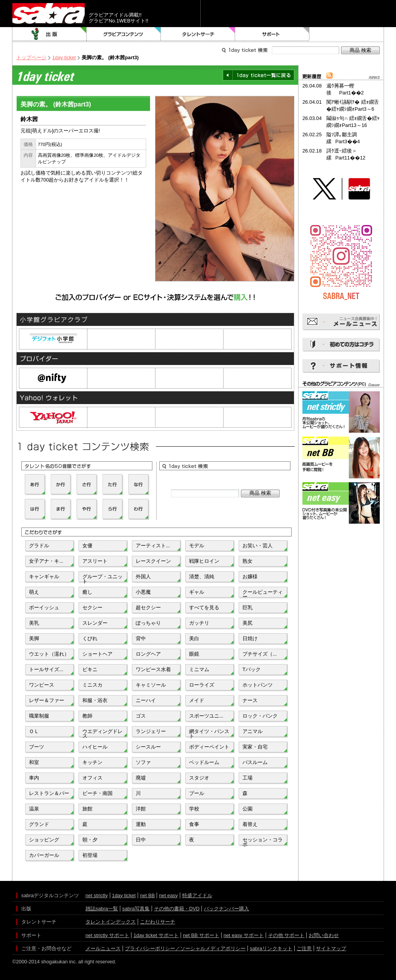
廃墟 (141, 778)
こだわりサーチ (158, 922)
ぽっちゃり (148, 623)
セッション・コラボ (263, 841)
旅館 (87, 809)
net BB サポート (201, 935)
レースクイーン (153, 561)
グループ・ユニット (102, 578)
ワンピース (42, 685)
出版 (49, 34)
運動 (141, 824)
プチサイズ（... (260, 654)
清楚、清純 (202, 577)
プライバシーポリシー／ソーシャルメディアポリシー (185, 948)
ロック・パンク (260, 716)
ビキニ (90, 669)
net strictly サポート (107, 935)
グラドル (39, 546)
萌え (34, 592)
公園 (247, 809)
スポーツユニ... (206, 716)
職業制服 (39, 716)
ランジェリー (151, 731)
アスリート (95, 561)
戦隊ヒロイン (204, 561)
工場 (247, 778)
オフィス (92, 778)
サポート (272, 34)
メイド (197, 700)
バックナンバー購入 (226, 909)
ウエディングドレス (102, 733)
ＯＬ (34, 731)
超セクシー (148, 607)
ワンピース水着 (153, 669)
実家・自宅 (255, 747)
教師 (87, 716)
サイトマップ (331, 948)
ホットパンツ (258, 685)
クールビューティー (263, 594)
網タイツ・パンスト (209, 733)
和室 (34, 762)
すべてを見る (204, 607)
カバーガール (44, 855)
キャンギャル (44, 577)
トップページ (31, 57)
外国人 (143, 577)
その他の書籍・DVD (177, 909)
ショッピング (44, 840)
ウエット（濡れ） (49, 654)
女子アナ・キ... (46, 561)
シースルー (148, 747)
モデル (197, 546)
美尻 (247, 623)
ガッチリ (199, 623)
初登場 (90, 855)
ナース (250, 700)
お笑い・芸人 (258, 546)
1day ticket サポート (156, 935)
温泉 (34, 809)
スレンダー (95, 623)
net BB (147, 895)
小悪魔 (143, 592)
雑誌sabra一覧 (102, 909)
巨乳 (247, 607)
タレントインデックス (111, 922)
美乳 (34, 623)
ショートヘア (97, 654)
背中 (141, 638)
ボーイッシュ (44, 607)
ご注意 (304, 948)
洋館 (141, 809)
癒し (87, 592)
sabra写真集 (136, 909)
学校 (194, 809)
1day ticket (64, 57)
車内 (34, 778)
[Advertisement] (341, 560)
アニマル (253, 731)
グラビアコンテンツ (124, 34)
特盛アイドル (197, 895)
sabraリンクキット (271, 948)
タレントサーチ (198, 34)
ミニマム (199, 669)
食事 (194, 824)
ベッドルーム (204, 762)
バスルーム (255, 762)
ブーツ (37, 747)
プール (197, 793)
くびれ (90, 638)
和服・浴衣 (95, 700)
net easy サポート (244, 935)
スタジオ (199, 778)
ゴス (141, 716)
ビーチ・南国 (97, 793)
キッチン (92, 762)
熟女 (247, 561)
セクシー (92, 607)
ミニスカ (92, 685)
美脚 (34, 638)
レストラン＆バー (49, 793)
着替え (250, 824)
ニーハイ (146, 700)
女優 (87, 546)
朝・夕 (90, 840)
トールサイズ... (46, 669)
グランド (39, 824)
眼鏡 (194, 654)
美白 (194, 638)
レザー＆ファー (47, 700)
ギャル (197, 592)
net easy (168, 895)
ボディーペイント (209, 747)
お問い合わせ (324, 935)
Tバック (252, 669)
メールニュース (103, 948)
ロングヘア (148, 654)
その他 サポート (286, 935)
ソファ (143, 762)
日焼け (250, 638)
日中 (141, 840)
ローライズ (202, 685)
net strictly (97, 895)
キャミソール (151, 685)
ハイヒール (95, 747)
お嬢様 (250, 577)
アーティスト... (153, 546)
